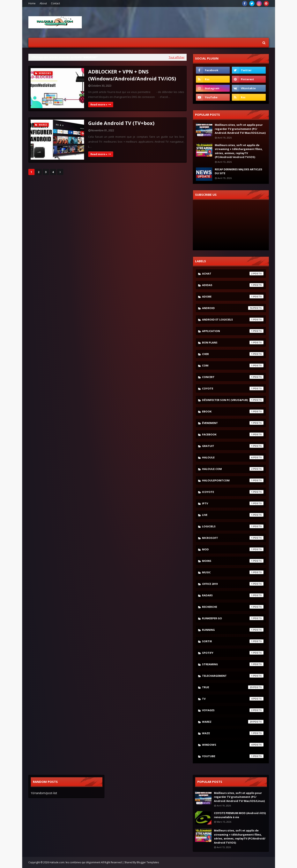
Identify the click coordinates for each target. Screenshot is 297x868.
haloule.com (233, 469)
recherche (233, 607)
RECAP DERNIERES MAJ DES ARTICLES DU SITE (239, 171)
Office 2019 (233, 584)
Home (32, 3)
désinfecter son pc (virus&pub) (233, 400)
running (233, 630)
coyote (233, 388)
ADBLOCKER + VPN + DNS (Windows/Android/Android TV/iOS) (132, 75)
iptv (233, 503)
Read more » (99, 104)
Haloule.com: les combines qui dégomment (75, 862)
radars (233, 595)
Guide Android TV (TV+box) (121, 123)
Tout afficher (177, 57)
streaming (233, 664)
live (233, 515)
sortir (233, 641)
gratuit (233, 446)
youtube (233, 756)
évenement (233, 423)
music (233, 572)
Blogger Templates (148, 862)
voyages (233, 710)
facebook (233, 434)
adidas (233, 285)
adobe (233, 297)
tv (233, 699)
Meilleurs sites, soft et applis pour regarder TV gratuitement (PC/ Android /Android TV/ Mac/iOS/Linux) (240, 129)
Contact (55, 3)
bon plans (233, 342)
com (233, 365)
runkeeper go (233, 618)
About (43, 3)
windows (233, 745)
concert (233, 377)
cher (233, 354)
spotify (233, 653)
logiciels (233, 526)
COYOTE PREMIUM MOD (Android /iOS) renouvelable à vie (240, 815)
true (233, 687)
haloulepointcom (233, 480)
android (233, 308)
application (233, 331)
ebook (233, 411)
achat (233, 274)
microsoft (233, 538)
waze (233, 733)
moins (233, 561)
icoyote (233, 492)
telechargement (233, 676)
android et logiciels (233, 319)
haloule (233, 457)
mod (233, 549)
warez (233, 722)
